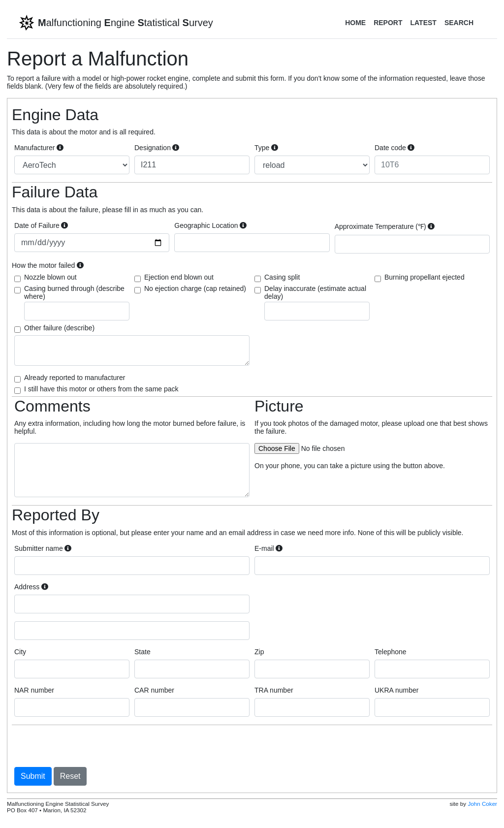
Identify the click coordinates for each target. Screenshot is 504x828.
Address (31, 587)
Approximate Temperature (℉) (385, 226)
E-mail (268, 548)
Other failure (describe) (59, 328)
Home (355, 23)
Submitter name (43, 548)
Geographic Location (210, 225)
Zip (259, 652)
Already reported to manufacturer (75, 378)
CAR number (154, 690)
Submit (33, 776)
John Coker (482, 804)
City (20, 652)
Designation (157, 148)
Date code (394, 148)
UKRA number (396, 690)
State (142, 652)
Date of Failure (41, 225)
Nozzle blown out (50, 277)
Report (388, 23)
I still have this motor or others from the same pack (101, 389)
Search (459, 23)
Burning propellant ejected (425, 277)
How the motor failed (48, 265)
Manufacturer (39, 148)
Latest (423, 23)
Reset (70, 776)
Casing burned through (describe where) (77, 303)
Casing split (282, 277)
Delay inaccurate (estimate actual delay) (317, 303)
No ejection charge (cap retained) (195, 288)
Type (266, 148)
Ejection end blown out (179, 277)
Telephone (391, 652)
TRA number (274, 690)
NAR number (34, 690)
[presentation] (89, 746)
